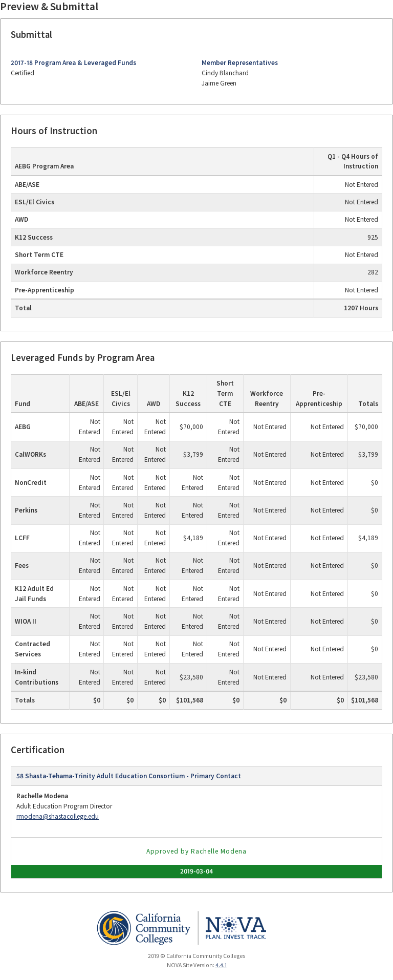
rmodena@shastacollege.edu (58, 816)
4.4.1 (221, 965)
